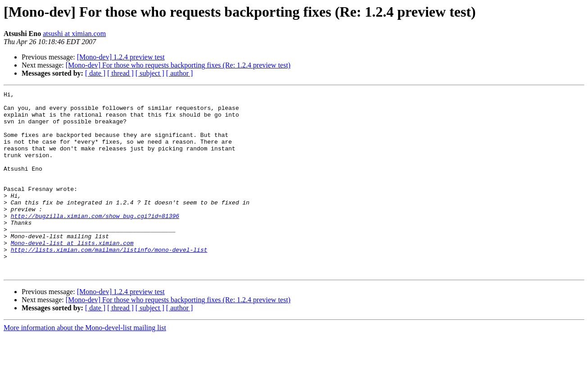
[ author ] (180, 73)
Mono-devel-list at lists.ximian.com (72, 274)
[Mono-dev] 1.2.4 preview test (121, 57)
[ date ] (95, 73)
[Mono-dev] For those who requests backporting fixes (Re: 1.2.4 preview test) (178, 65)
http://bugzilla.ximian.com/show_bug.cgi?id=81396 (95, 241)
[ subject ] (150, 73)
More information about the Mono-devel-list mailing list (85, 364)
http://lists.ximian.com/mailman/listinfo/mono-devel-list (109, 282)
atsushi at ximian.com (74, 34)
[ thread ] (120, 73)
